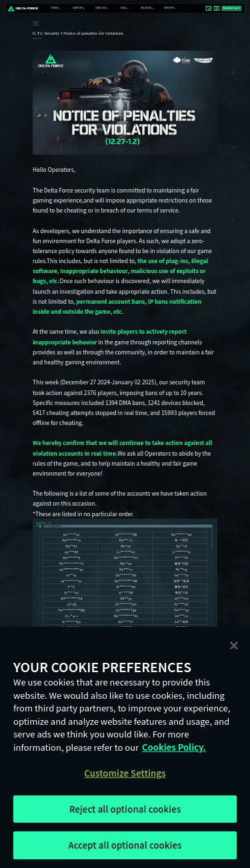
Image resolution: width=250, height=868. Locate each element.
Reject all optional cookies (125, 809)
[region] (125, 747)
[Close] (234, 646)
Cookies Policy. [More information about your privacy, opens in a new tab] (174, 747)
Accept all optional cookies (125, 845)
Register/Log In (232, 8)
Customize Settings (125, 773)
